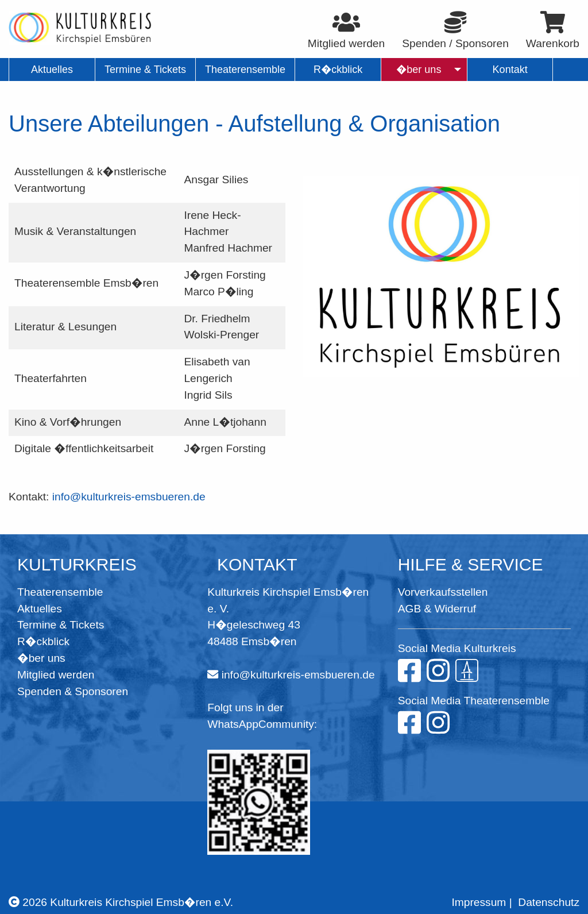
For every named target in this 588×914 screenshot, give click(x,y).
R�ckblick (43, 641)
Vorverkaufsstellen (443, 592)
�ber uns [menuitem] (419, 70)
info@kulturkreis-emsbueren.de (129, 497)
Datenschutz (549, 902)
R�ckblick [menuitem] (338, 70)
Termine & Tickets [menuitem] (145, 70)
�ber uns (41, 658)
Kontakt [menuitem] (510, 70)
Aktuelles (40, 609)
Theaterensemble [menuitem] (245, 70)
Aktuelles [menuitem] (52, 70)
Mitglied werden (56, 675)
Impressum (479, 902)
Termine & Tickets (61, 625)
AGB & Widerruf (437, 609)
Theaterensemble (60, 592)
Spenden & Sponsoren (73, 691)
